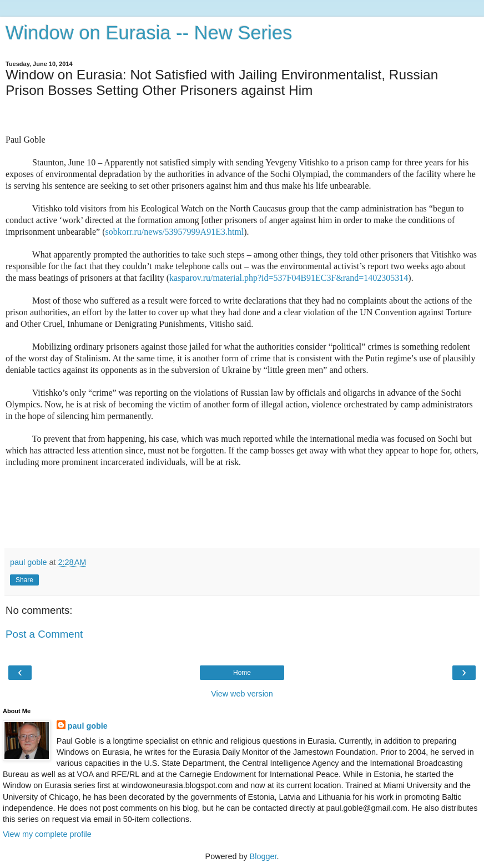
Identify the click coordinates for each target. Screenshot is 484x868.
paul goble (88, 726)
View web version (242, 694)
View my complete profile (47, 834)
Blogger (263, 856)
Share (24, 580)
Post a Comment (44, 634)
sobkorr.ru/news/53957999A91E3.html (175, 232)
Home (242, 673)
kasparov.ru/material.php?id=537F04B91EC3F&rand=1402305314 (289, 278)
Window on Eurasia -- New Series (149, 33)
